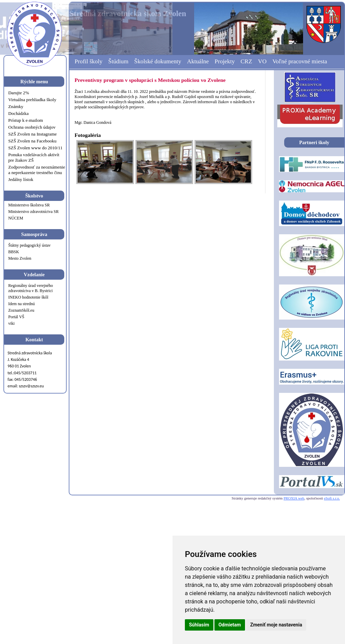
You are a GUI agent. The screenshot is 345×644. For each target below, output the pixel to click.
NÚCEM (16, 218)
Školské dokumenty (158, 61)
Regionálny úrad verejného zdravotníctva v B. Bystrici (31, 288)
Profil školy (88, 61)
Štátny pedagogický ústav (29, 245)
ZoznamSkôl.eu (21, 310)
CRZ (246, 61)
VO (262, 61)
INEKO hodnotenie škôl (28, 297)
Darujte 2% (19, 93)
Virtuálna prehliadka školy (32, 100)
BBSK (14, 252)
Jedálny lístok (21, 179)
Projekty (225, 61)
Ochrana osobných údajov (32, 127)
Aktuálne (198, 61)
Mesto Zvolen (20, 258)
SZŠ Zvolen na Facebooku (32, 141)
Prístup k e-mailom (26, 120)
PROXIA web (294, 498)
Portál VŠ (16, 317)
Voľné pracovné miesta (300, 61)
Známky (16, 106)
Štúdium (118, 61)
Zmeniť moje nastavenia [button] (276, 625)
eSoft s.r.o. (332, 498)
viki (12, 323)
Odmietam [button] (230, 625)
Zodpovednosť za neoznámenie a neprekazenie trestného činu (37, 170)
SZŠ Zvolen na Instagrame (32, 134)
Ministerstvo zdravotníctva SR (34, 212)
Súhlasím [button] (199, 625)
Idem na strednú (21, 304)
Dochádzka (18, 113)
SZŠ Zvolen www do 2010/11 (35, 148)
